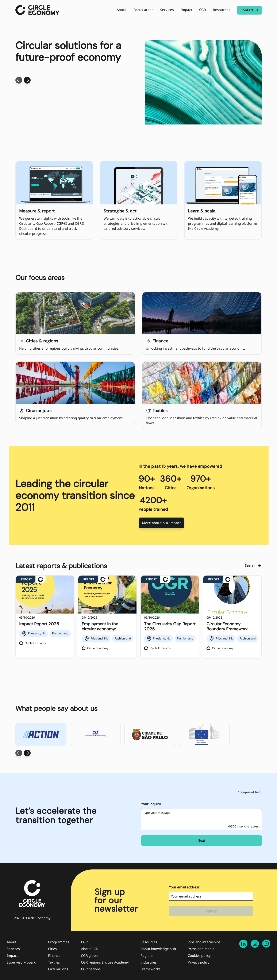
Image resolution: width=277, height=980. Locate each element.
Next (201, 841)
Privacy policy (199, 962)
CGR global (90, 956)
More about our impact (161, 523)
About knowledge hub (158, 949)
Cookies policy (199, 956)
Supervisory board (22, 962)
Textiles (54, 962)
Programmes (59, 942)
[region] (139, 617)
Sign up (211, 911)
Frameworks (151, 969)
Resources (149, 942)
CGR (84, 942)
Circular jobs (58, 969)
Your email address (184, 887)
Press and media (201, 949)
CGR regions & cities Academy (105, 962)
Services (13, 949)
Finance (54, 956)
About (12, 942)
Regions (147, 956)
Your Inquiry (151, 804)
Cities (52, 949)
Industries (149, 962)
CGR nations (91, 969)
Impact (12, 956)
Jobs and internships (204, 942)
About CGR (90, 949)
